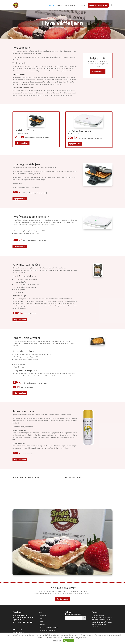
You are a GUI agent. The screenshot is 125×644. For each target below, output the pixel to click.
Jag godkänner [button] (69, 641)
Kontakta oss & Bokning (98, 5)
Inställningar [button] (57, 641)
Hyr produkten (22, 143)
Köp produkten (20, 320)
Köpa (59, 6)
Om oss (81, 6)
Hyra (50, 6)
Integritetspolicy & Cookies (49, 627)
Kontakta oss (98, 71)
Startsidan (44, 615)
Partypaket (69, 6)
